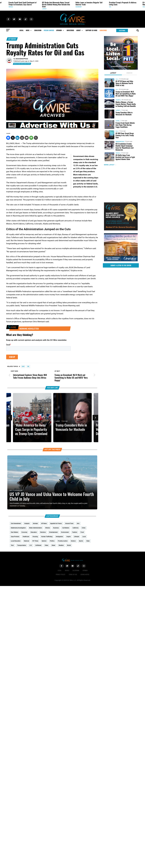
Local (98, 421)
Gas (23, 366)
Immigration (120, 142)
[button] (29, 30)
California (76, 570)
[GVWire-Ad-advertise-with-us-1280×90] (52, 128)
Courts (118, 100)
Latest (44, 9)
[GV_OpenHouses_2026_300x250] (121, 261)
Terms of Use (73, 574)
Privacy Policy (61, 574)
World (11, 7)
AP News (12, 39)
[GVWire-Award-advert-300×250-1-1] (121, 230)
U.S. (110, 7)
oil (28, 366)
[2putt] (121, 69)
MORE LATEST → (110, 165)
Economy (79, 7)
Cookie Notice (85, 574)
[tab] (113, 73)
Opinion (85, 570)
